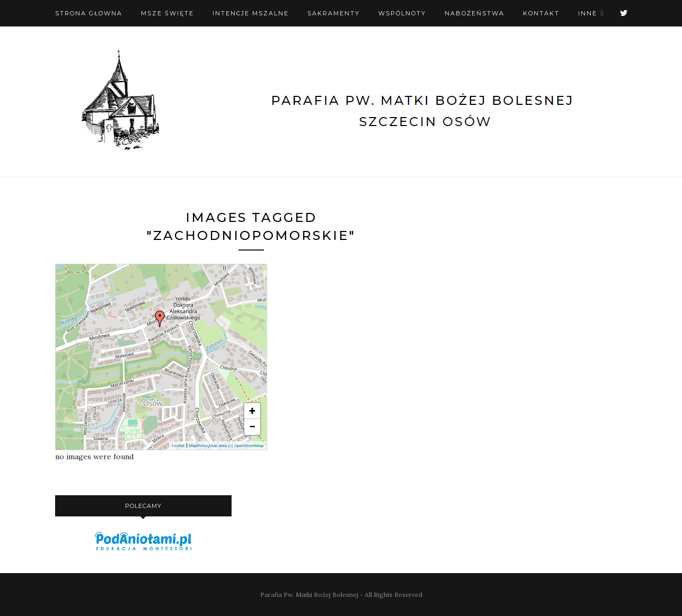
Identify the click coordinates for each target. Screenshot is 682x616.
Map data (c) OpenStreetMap (237, 446)
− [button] (252, 427)
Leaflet (178, 446)
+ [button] (252, 411)
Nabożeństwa (475, 13)
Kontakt (541, 13)
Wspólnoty (402, 13)
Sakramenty (334, 13)
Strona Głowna (89, 13)
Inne (588, 13)
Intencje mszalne (251, 13)
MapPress (198, 446)
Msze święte (167, 13)
